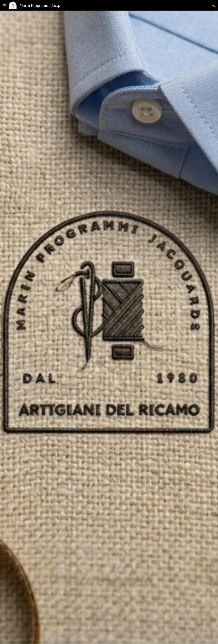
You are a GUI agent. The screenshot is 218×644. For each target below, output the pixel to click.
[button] (5, 5)
